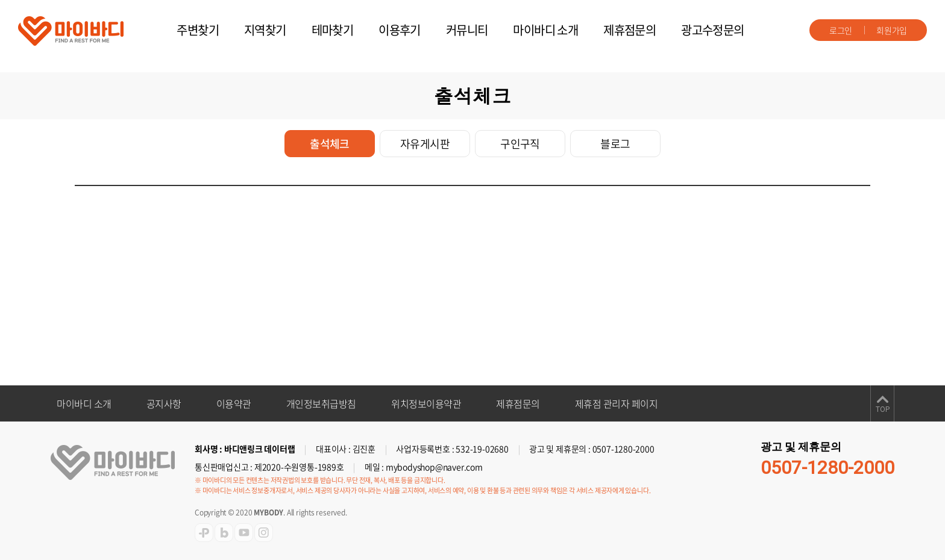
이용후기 (400, 30)
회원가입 (892, 30)
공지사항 (164, 403)
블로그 (615, 144)
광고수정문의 (712, 30)
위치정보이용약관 (426, 403)
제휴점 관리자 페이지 (617, 403)
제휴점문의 (629, 30)
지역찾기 (265, 30)
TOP (883, 409)
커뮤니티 (467, 30)
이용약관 (234, 403)
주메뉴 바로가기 (0, 0)
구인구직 (520, 144)
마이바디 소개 (545, 30)
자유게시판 (425, 144)
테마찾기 (333, 30)
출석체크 (330, 144)
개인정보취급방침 (321, 403)
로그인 (841, 30)
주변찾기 (198, 30)
